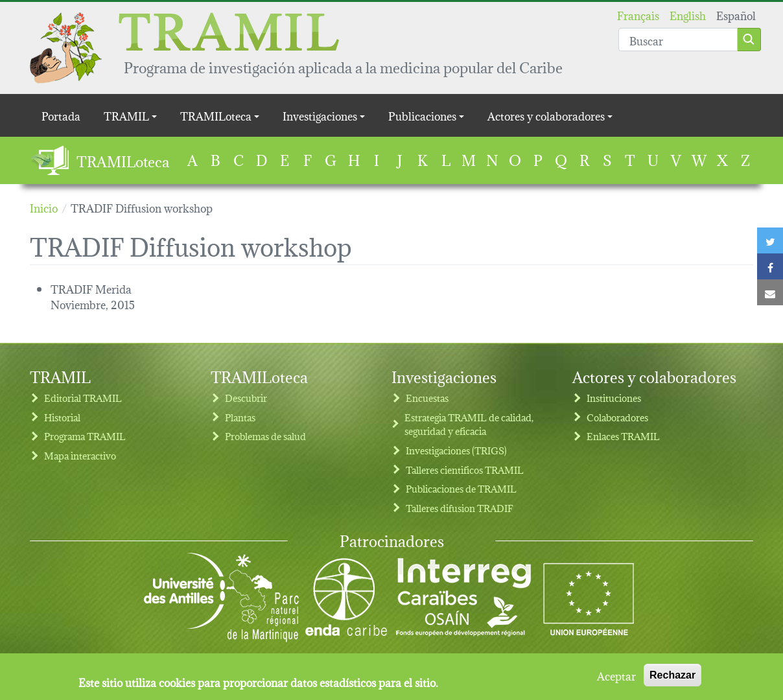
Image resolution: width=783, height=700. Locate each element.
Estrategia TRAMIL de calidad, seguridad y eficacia (469, 424)
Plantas (240, 417)
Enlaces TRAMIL (623, 436)
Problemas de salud (265, 436)
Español (736, 15)
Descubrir (246, 398)
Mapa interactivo (80, 455)
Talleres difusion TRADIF (460, 508)
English (688, 15)
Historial (62, 417)
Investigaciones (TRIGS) (456, 450)
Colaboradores (617, 417)
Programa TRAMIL (85, 436)
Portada (61, 115)
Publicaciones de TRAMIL (461, 488)
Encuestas (427, 398)
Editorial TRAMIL (83, 398)
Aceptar (616, 680)
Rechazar (672, 680)
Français (638, 15)
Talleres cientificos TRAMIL (465, 470)
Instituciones (614, 398)
